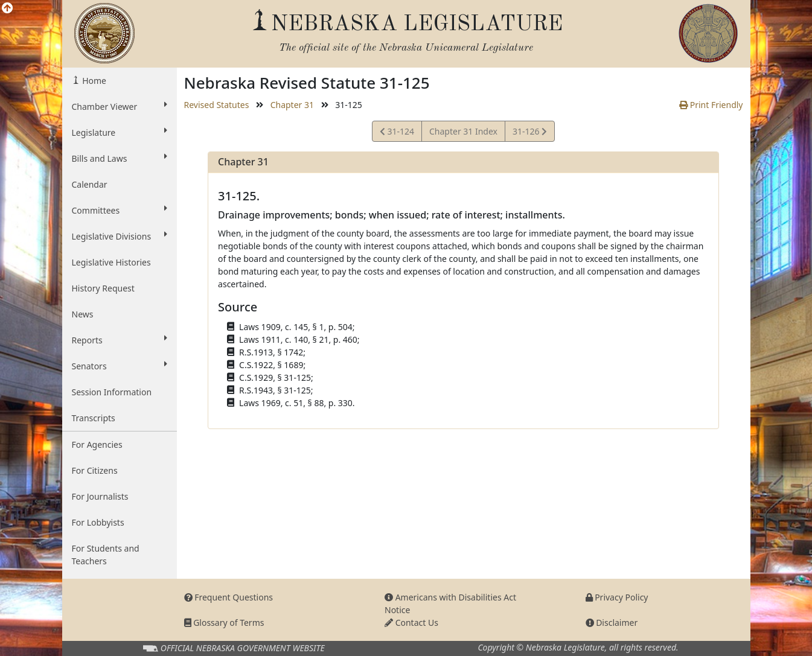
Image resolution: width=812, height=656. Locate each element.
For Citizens (95, 470)
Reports (120, 340)
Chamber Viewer (120, 106)
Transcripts (94, 418)
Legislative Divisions (120, 236)
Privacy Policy (617, 597)
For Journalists (100, 496)
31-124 (397, 133)
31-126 (529, 133)
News (83, 314)
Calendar (90, 184)
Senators (120, 366)
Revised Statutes (217, 105)
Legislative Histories (111, 262)
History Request (103, 288)
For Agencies (97, 444)
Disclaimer (612, 623)
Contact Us (411, 623)
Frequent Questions (229, 597)
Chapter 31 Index (463, 131)
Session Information (112, 392)
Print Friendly (711, 105)
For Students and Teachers (106, 555)
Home (93, 81)
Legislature (120, 132)
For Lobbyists (98, 522)
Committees (120, 210)
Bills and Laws (120, 158)
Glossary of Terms (224, 623)
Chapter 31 (292, 105)
